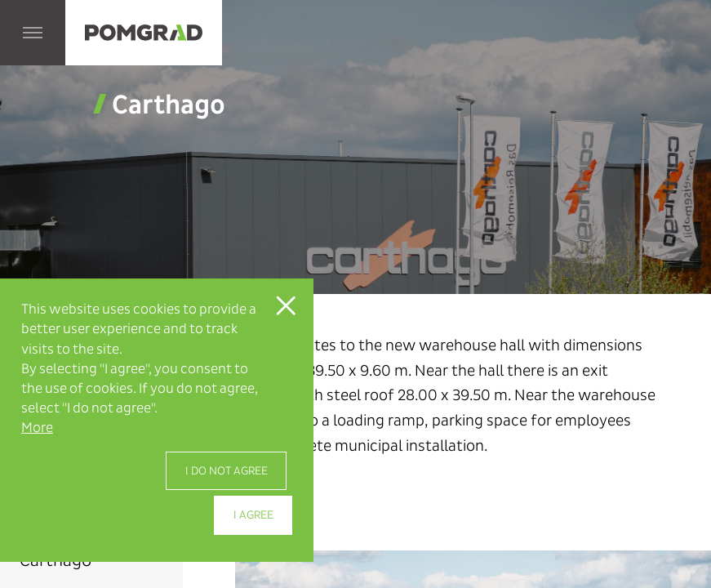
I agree (253, 515)
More (37, 428)
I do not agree (227, 471)
